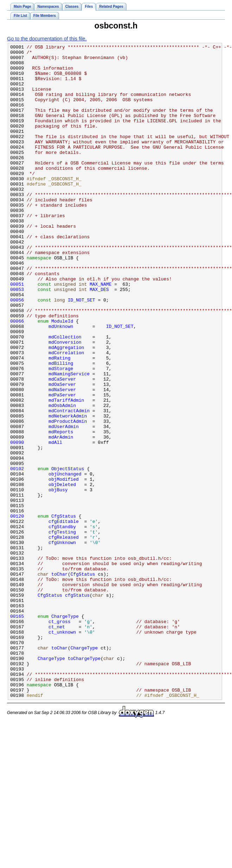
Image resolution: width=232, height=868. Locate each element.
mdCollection (65, 396)
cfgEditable (64, 617)
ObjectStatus (68, 554)
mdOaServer (62, 453)
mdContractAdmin (69, 484)
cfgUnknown (62, 642)
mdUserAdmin (64, 503)
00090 (17, 522)
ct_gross (59, 737)
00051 (17, 332)
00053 (17, 339)
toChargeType (84, 782)
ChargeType (65, 731)
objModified (64, 566)
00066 (17, 377)
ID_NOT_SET (82, 351)
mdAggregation (66, 408)
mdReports (61, 510)
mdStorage (61, 434)
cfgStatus (77, 706)
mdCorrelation (66, 415)
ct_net (57, 744)
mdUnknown (61, 383)
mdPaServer (62, 465)
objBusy (58, 579)
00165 (17, 731)
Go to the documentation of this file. (47, 39)
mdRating (59, 421)
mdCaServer (62, 446)
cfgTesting (62, 630)
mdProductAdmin (68, 497)
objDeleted (62, 573)
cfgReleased (64, 636)
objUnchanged (65, 560)
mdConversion (65, 402)
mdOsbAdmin (62, 478)
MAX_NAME (101, 332)
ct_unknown (62, 750)
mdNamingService (69, 440)
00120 (17, 611)
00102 (17, 554)
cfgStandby (62, 623)
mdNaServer (62, 459)
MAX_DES (99, 339)
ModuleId (62, 377)
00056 (17, 351)
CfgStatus (64, 611)
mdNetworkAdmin (68, 491)
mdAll (55, 522)
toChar (60, 680)
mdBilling (61, 427)
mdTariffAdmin (66, 472)
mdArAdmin (61, 516)
